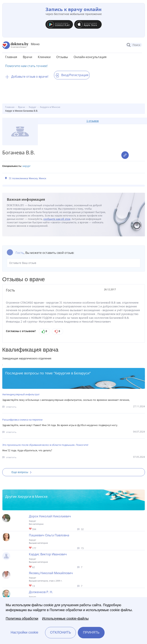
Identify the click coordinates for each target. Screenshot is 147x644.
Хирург (27, 166)
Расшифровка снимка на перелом (22, 420)
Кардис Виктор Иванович (48, 554)
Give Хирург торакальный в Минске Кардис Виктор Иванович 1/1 (31, 567)
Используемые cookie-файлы (65, 619)
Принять (91, 632)
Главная (11, 57)
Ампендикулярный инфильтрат (21, 394)
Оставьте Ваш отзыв (74, 263)
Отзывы (62, 57)
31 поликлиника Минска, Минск (28, 178)
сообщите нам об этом (57, 219)
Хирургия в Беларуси (72, 373)
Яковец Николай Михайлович (51, 573)
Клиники (44, 57)
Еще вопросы (23, 472)
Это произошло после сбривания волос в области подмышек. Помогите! (45, 445)
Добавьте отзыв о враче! (27, 77)
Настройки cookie (24, 632)
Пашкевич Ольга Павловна (49, 535)
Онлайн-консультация (90, 57)
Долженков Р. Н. (41, 592)
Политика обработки (22, 619)
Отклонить (60, 632)
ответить (11, 407)
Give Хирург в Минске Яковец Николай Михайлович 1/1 (31, 586)
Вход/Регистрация (72, 75)
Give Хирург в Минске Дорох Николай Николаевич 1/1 (31, 529)
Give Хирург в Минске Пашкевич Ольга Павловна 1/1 (31, 548)
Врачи (27, 57)
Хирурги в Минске (33, 496)
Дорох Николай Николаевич (50, 516)
